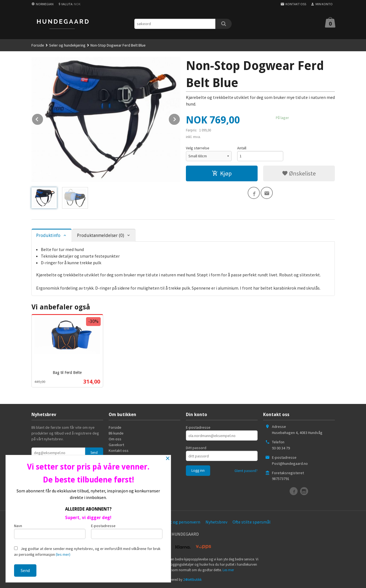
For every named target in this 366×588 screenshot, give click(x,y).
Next (180, 118)
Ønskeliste (299, 173)
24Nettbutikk (192, 580)
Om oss (115, 439)
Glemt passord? (246, 471)
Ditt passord (196, 448)
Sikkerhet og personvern (177, 522)
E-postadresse (198, 427)
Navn (50, 531)
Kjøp (222, 173)
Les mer (228, 570)
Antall (242, 148)
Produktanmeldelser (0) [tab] (101, 235)
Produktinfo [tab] (48, 235)
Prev (43, 118)
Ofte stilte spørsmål (252, 522)
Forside (38, 45)
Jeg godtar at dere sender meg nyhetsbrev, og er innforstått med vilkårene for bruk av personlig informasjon (87, 551)
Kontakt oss (119, 451)
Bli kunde (116, 433)
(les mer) (63, 554)
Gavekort (116, 445)
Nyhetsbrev (216, 522)
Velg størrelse (198, 148)
